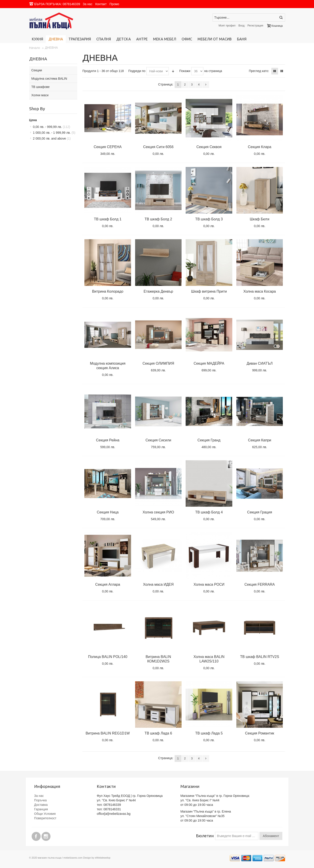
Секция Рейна (108, 440)
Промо (114, 4)
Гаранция (41, 809)
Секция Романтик (260, 733)
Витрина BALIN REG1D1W (108, 733)
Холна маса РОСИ (209, 584)
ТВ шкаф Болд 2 (158, 219)
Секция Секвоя (209, 147)
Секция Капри (260, 440)
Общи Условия (45, 814)
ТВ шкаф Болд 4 (209, 512)
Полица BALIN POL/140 (108, 657)
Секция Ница (108, 512)
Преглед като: (259, 71)
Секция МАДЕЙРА (209, 363)
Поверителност (45, 818)
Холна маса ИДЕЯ (158, 584)
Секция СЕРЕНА (108, 147)
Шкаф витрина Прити (209, 291)
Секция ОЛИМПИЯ (158, 363)
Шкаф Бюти (260, 219)
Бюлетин (205, 836)
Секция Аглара (108, 584)
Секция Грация (260, 512)
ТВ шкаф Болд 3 (209, 219)
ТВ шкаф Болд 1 (108, 219)
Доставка (41, 805)
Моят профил (227, 26)
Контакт (101, 4)
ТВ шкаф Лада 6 (158, 733)
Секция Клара (260, 147)
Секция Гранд (209, 440)
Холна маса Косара (260, 291)
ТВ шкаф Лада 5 (209, 733)
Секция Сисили (158, 440)
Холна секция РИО (158, 512)
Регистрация (255, 26)
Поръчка (40, 800)
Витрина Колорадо (108, 291)
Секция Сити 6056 (158, 147)
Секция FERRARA (260, 584)
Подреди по (137, 71)
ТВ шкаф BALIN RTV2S (260, 657)
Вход (241, 26)
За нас (88, 4)
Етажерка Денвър (158, 291)
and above (52, 138)
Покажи (185, 71)
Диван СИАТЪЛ (260, 363)
